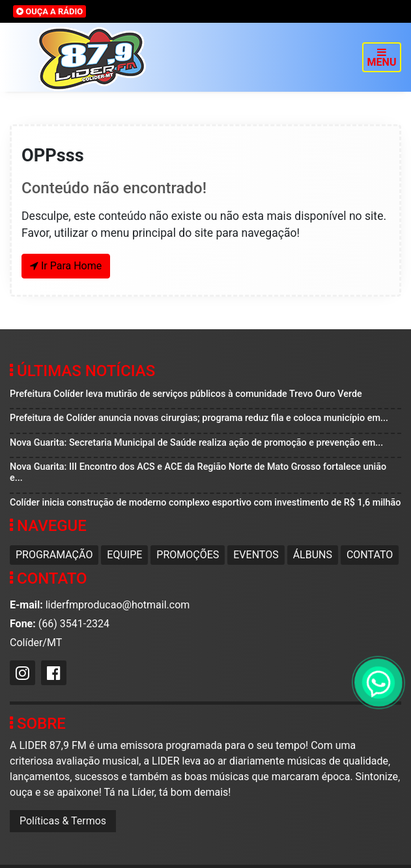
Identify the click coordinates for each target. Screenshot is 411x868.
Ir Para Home (66, 266)
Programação (54, 555)
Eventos (256, 555)
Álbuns (313, 555)
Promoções (188, 555)
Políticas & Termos (63, 821)
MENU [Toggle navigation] (382, 58)
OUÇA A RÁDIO (50, 11)
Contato (370, 555)
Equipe (124, 555)
